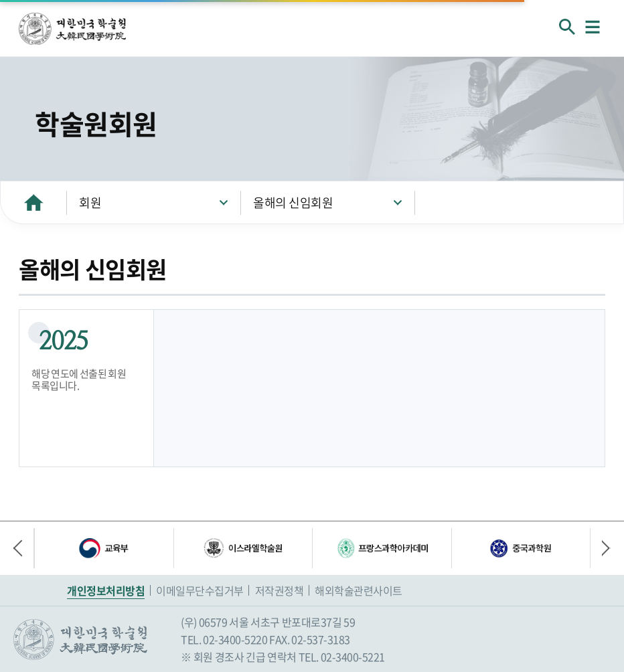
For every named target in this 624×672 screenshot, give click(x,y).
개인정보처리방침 (106, 590)
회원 (90, 202)
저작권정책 (280, 590)
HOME (33, 202)
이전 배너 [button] (23, 548)
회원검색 (567, 27)
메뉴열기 (593, 27)
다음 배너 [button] (601, 548)
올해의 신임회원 (293, 202)
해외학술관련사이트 (359, 590)
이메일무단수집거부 (200, 590)
